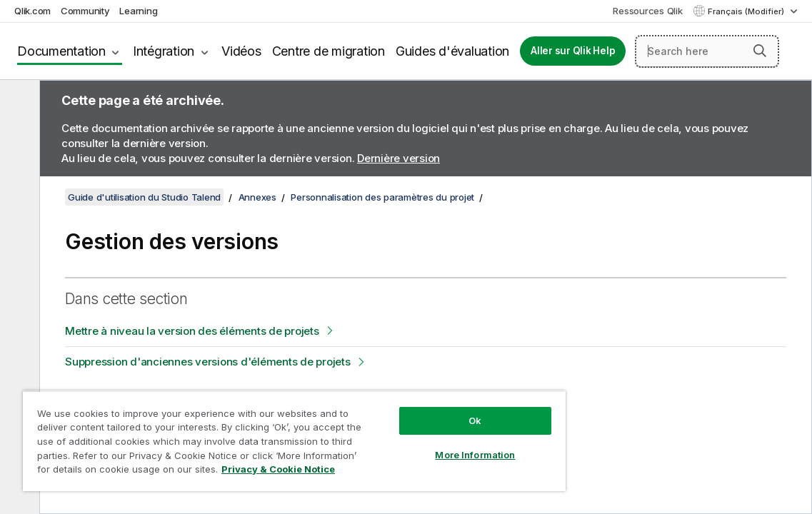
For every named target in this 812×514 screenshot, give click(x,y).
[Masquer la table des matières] (18, 102)
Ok (414, 410)
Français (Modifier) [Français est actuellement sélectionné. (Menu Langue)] (747, 11)
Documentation (61, 51)
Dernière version (399, 158)
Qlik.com (32, 11)
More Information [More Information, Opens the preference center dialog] (414, 444)
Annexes (257, 197)
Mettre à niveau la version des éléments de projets (192, 331)
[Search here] (707, 51)
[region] (258, 435)
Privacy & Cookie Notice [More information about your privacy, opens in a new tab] (216, 472)
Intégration (164, 51)
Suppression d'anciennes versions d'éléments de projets (208, 362)
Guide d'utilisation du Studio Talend (144, 197)
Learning (138, 11)
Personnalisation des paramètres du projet (382, 197)
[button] (760, 51)
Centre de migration (329, 51)
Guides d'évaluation (452, 51)
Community (85, 11)
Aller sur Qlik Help (573, 51)
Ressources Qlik (647, 11)
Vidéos (241, 51)
